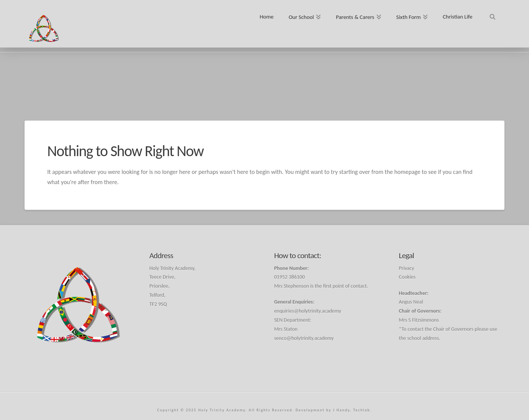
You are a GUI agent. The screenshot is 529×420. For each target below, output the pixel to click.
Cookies (407, 277)
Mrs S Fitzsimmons (419, 320)
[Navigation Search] (492, 14)
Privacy (407, 268)
